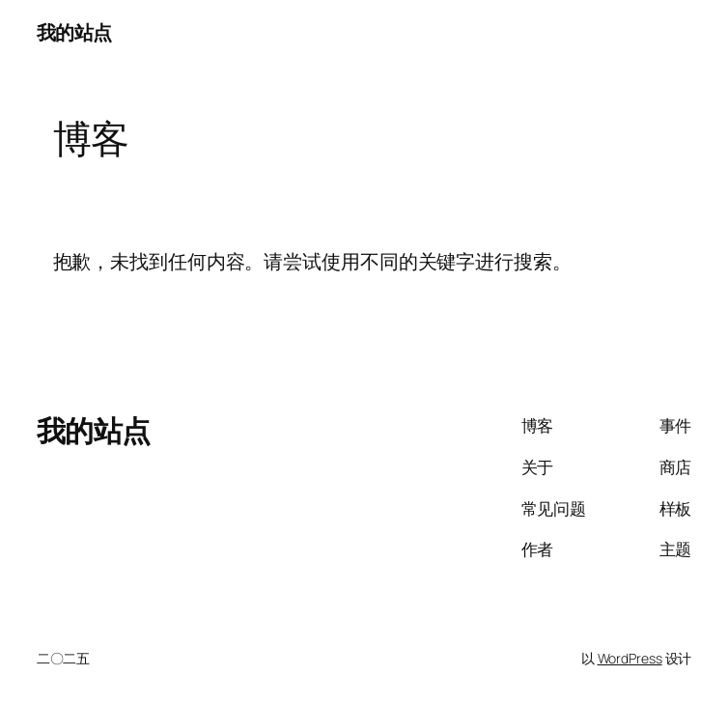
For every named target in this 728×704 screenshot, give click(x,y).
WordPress (630, 658)
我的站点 (74, 32)
